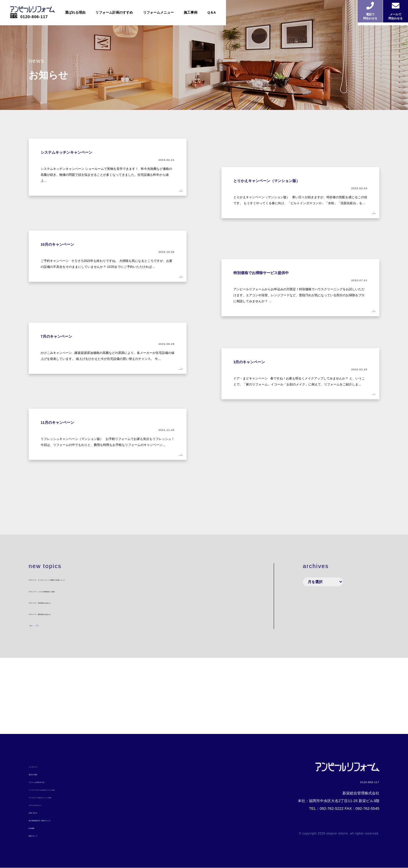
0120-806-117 (351, 781)
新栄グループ (40, 835)
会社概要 (36, 828)
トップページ (40, 766)
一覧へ (34, 701)
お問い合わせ (40, 812)
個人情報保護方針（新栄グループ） (58, 820)
